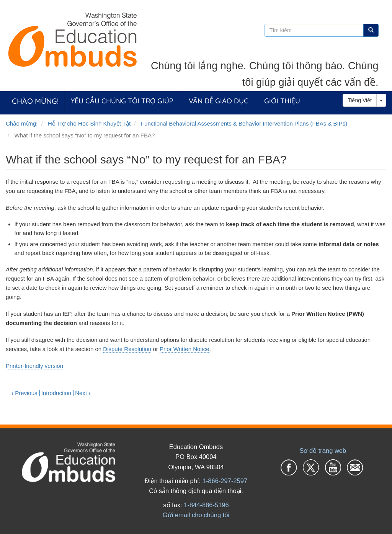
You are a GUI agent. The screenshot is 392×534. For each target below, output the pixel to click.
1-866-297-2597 (225, 481)
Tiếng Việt (360, 100)
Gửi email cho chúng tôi (196, 515)
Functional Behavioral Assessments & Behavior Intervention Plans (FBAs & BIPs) (244, 123)
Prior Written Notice (185, 349)
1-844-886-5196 (206, 505)
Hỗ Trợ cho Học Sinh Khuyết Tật (89, 123)
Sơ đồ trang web (323, 451)
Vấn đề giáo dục (219, 101)
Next (83, 393)
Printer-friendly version (34, 366)
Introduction (56, 393)
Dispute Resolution (127, 349)
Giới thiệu (282, 101)
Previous (24, 393)
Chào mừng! (35, 101)
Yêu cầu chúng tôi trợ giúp (122, 101)
